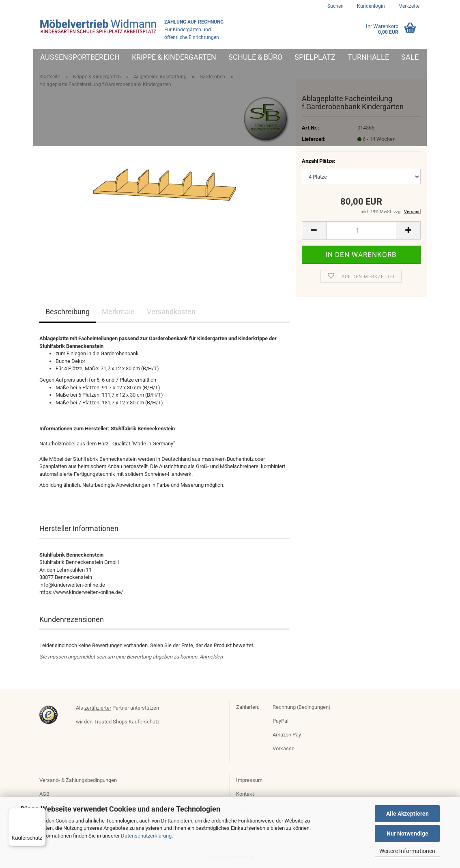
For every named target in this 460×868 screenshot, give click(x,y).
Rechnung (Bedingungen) (302, 707)
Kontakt (245, 794)
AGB (44, 794)
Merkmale (118, 312)
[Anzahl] (361, 230)
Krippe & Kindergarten (174, 57)
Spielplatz (315, 57)
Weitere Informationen (407, 851)
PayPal (281, 721)
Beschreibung (68, 312)
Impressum (249, 780)
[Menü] (41, 813)
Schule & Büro (255, 57)
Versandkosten (171, 312)
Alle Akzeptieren (407, 814)
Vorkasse (284, 748)
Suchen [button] (335, 6)
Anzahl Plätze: (319, 161)
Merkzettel (409, 6)
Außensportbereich (80, 57)
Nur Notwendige (407, 833)
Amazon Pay (287, 735)
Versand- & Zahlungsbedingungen (78, 780)
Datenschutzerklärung (146, 836)
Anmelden (211, 657)
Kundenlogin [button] (370, 6)
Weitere (362, 57)
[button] (314, 230)
